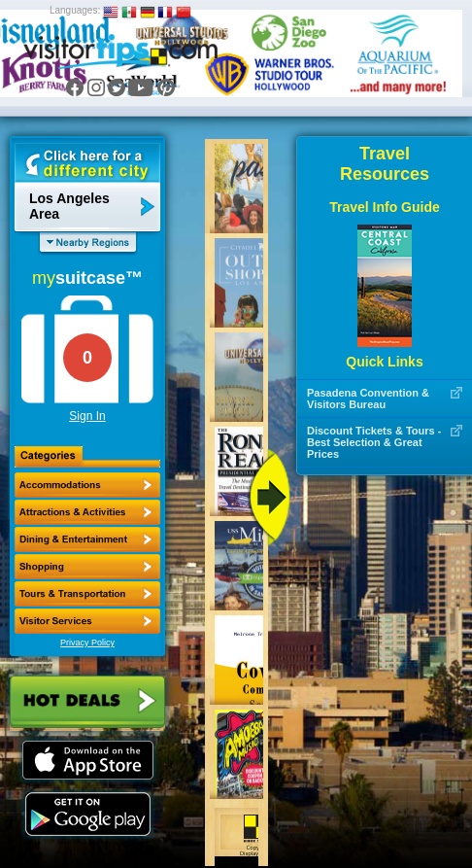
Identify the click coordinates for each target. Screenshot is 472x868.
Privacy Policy (87, 642)
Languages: (75, 10)
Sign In (87, 416)
